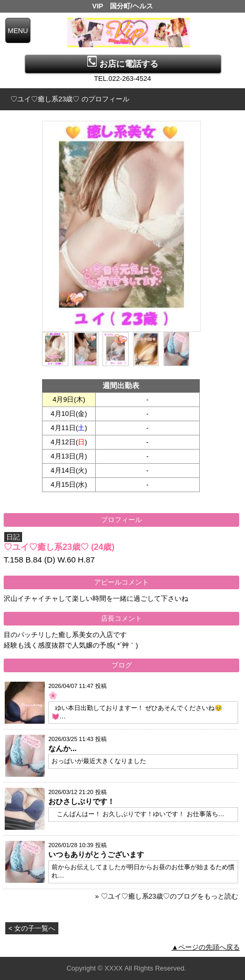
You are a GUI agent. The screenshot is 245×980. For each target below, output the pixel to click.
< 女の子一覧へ (32, 928)
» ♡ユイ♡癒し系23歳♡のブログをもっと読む (167, 896)
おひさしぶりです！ (81, 801)
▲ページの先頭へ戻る (206, 947)
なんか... (63, 748)
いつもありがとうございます (96, 854)
